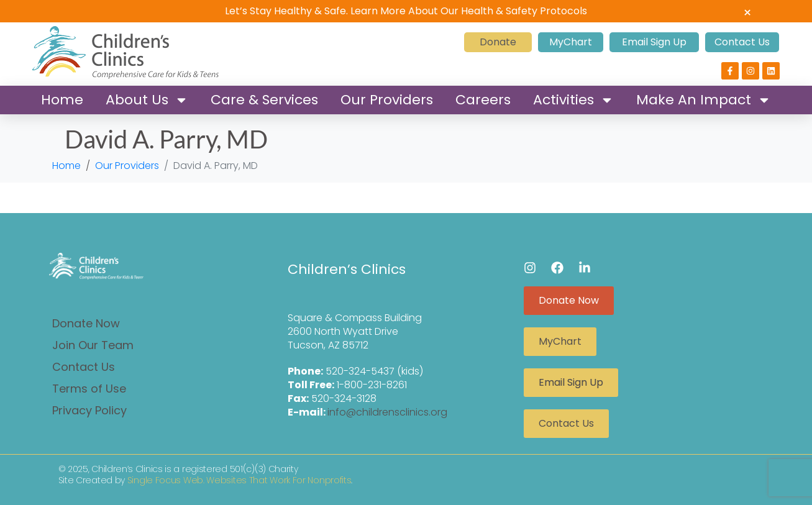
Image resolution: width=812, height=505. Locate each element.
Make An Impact (704, 100)
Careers (483, 100)
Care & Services (264, 100)
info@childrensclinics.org (387, 412)
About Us (147, 100)
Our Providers (387, 100)
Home (62, 100)
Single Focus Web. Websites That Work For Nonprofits (239, 480)
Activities (573, 100)
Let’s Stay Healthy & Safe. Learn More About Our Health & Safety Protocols (406, 11)
